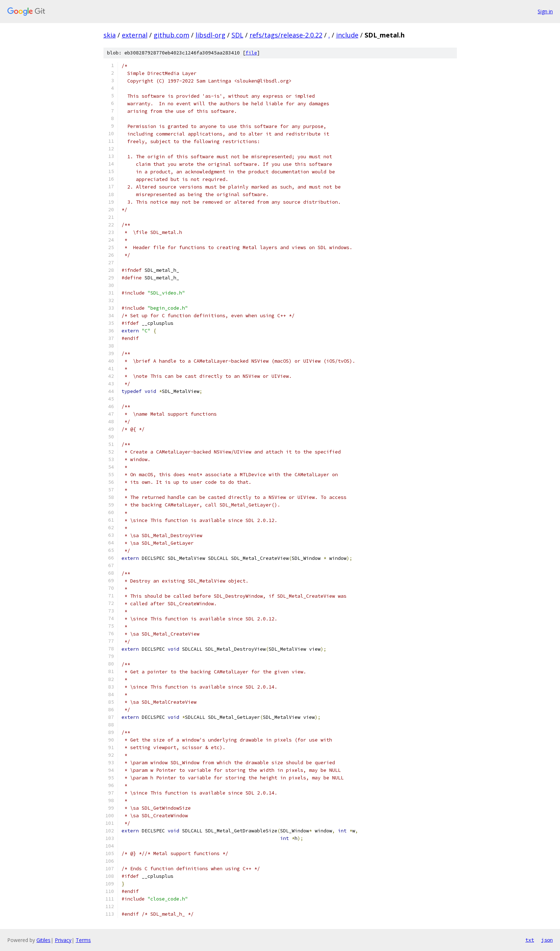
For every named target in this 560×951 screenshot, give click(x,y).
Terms (83, 940)
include (347, 35)
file (251, 53)
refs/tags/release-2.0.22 (286, 35)
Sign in (545, 11)
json (547, 940)
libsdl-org (210, 35)
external (135, 35)
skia (110, 35)
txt (530, 940)
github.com (171, 35)
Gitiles (43, 940)
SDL (237, 35)
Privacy (63, 940)
